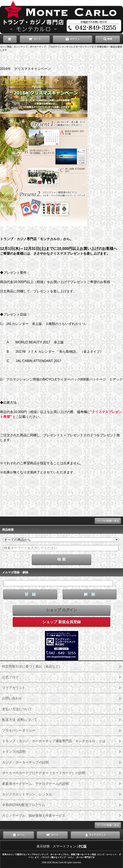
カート (35, 39)
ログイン (73, 39)
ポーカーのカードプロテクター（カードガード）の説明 (44, 773)
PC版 (83, 846)
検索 (108, 39)
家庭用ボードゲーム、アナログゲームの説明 (35, 784)
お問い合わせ (12, 698)
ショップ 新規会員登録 (62, 622)
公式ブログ (10, 677)
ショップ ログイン (62, 610)
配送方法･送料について (20, 720)
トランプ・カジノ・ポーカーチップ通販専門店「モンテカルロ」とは (54, 741)
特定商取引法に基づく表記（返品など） (32, 666)
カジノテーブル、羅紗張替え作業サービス (34, 816)
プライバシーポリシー (19, 730)
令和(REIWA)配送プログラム (24, 805)
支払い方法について (17, 709)
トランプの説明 (14, 752)
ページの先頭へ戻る (108, 521)
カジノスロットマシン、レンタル (27, 794)
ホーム (18, 834)
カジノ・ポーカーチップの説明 (25, 762)
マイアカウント (14, 688)
